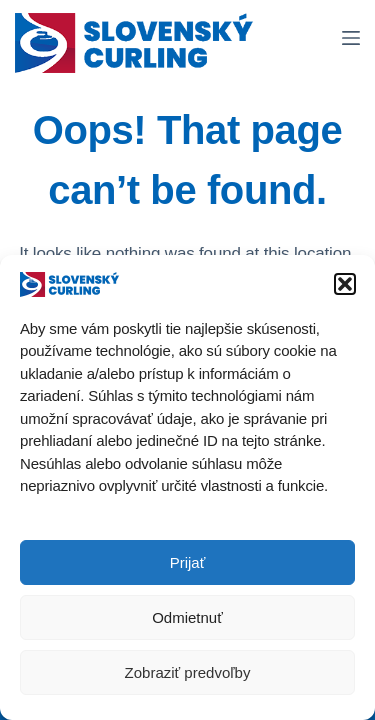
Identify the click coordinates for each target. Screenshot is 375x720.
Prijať (188, 564)
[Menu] (351, 38)
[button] (345, 286)
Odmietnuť (187, 619)
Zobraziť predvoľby (188, 674)
